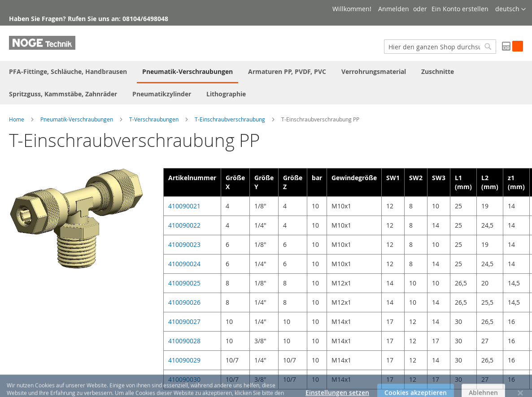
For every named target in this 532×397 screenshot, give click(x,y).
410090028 (184, 341)
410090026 (184, 302)
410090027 (184, 321)
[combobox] (440, 47)
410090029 (184, 360)
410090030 (184, 379)
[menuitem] (68, 71)
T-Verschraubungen (154, 119)
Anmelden (394, 9)
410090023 (184, 244)
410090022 (184, 225)
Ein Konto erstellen (460, 9)
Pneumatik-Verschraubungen (77, 119)
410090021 (184, 206)
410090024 (184, 264)
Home (17, 119)
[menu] (266, 83)
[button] (510, 9)
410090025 (184, 283)
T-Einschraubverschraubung (230, 119)
